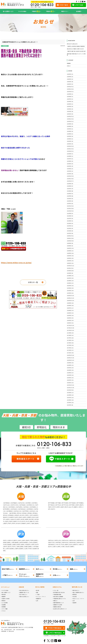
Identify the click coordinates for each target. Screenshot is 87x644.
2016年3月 (70, 378)
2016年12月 (70, 355)
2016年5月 (70, 373)
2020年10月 (70, 241)
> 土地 (37, 601)
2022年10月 (70, 181)
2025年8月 (70, 96)
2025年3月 (70, 109)
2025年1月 (70, 114)
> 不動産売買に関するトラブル (59, 599)
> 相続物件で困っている (24, 592)
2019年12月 (70, 266)
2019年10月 (70, 271)
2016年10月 (70, 360)
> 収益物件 (74, 603)
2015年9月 (70, 393)
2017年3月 (70, 348)
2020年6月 (70, 251)
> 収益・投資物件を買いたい (78, 592)
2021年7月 (70, 218)
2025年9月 (70, 94)
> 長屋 (37, 592)
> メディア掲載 (4, 609)
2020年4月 (70, 256)
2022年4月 (70, 196)
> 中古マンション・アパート (78, 599)
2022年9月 (70, 184)
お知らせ (69, 66)
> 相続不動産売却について (58, 603)
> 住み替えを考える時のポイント (60, 609)
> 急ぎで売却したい (23, 595)
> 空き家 (37, 590)
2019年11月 (70, 268)
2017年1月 (70, 353)
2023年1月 (70, 174)
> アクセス (3, 611)
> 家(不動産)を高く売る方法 (59, 592)
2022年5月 (70, 194)
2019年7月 (70, 278)
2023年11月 (70, 149)
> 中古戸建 (74, 597)
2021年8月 (70, 216)
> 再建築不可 (38, 599)
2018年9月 (70, 303)
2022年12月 (70, 176)
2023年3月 (70, 169)
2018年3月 (70, 318)
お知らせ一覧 (33, 282)
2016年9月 (70, 363)
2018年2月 (70, 320)
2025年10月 (70, 92)
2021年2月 (70, 231)
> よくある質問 (4, 603)
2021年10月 (70, 211)
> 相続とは (55, 601)
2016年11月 (70, 358)
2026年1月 (70, 84)
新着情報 (5, 46)
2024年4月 (70, 136)
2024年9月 (70, 124)
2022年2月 (70, 201)
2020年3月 (70, 258)
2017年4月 (70, 345)
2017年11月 (70, 328)
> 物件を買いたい (76, 590)
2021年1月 (70, 233)
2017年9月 (70, 333)
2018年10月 (70, 300)
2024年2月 (70, 141)
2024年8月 (70, 126)
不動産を (36, 11)
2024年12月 (70, 116)
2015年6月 (70, 400)
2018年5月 (70, 313)
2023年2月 (70, 171)
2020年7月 (70, 248)
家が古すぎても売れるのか (72, 44)
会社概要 (78, 11)
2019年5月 (70, 283)
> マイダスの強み (5, 590)
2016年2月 (70, 380)
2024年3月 (70, 139)
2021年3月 (70, 228)
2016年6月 (70, 370)
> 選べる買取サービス (6, 592)
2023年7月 (70, 159)
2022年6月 (70, 191)
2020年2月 (70, 261)
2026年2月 (70, 82)
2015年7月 (70, 398)
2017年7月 (70, 338)
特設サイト (64, 11)
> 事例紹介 (3, 601)
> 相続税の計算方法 (57, 607)
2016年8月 (70, 365)
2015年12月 (70, 385)
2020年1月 (70, 263)
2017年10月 (70, 330)
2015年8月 (70, 395)
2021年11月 (70, 208)
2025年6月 (70, 101)
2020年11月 (70, 238)
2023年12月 (70, 146)
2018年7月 (70, 308)
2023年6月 (70, 161)
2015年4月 (70, 405)
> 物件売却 (3, 595)
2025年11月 (70, 89)
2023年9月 (70, 154)
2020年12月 (70, 236)
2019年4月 (70, 286)
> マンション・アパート (41, 597)
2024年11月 (70, 119)
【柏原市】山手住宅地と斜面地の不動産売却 (76, 46)
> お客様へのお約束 (5, 599)
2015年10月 (70, 390)
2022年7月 (70, 189)
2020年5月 (70, 253)
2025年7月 (70, 99)
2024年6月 (70, 131)
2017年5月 (70, 343)
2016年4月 (70, 375)
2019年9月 (70, 273)
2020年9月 (70, 243)
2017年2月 (70, 350)
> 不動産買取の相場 (57, 595)
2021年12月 (70, 206)
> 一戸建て (38, 595)
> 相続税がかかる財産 (57, 605)
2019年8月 (70, 276)
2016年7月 (70, 368)
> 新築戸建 (74, 595)
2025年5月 (70, 104)
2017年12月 (70, 325)
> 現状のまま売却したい (24, 597)
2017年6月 (70, 340)
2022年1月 (70, 203)
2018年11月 (70, 298)
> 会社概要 (3, 605)
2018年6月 (70, 310)
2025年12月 (70, 87)
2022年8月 (70, 186)
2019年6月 (70, 281)
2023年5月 (70, 164)
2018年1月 (70, 323)
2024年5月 (70, 134)
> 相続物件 (3, 597)
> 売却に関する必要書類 (58, 597)
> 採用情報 (3, 607)
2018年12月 (70, 296)
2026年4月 (70, 77)
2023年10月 (70, 151)
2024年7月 (70, 129)
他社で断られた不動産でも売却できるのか (75, 49)
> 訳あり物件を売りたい (24, 590)
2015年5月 (70, 403)
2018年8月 (70, 305)
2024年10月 (70, 121)
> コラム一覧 (55, 590)
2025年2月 (70, 111)
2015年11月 (70, 388)
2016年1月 (70, 383)
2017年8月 (70, 335)
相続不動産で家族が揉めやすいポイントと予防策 (76, 54)
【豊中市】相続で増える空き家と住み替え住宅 (76, 51)
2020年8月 (70, 246)
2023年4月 (70, 166)
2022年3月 (70, 199)
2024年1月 (70, 144)
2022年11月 (70, 179)
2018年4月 (70, 315)
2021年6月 (70, 221)
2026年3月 (70, 79)
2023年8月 (70, 156)
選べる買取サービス (8, 11)
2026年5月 (70, 74)
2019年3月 (70, 288)
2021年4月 (70, 226)
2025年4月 (70, 106)
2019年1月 (70, 293)
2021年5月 (70, 223)
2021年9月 (70, 213)
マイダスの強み (22, 11)
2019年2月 (70, 291)
